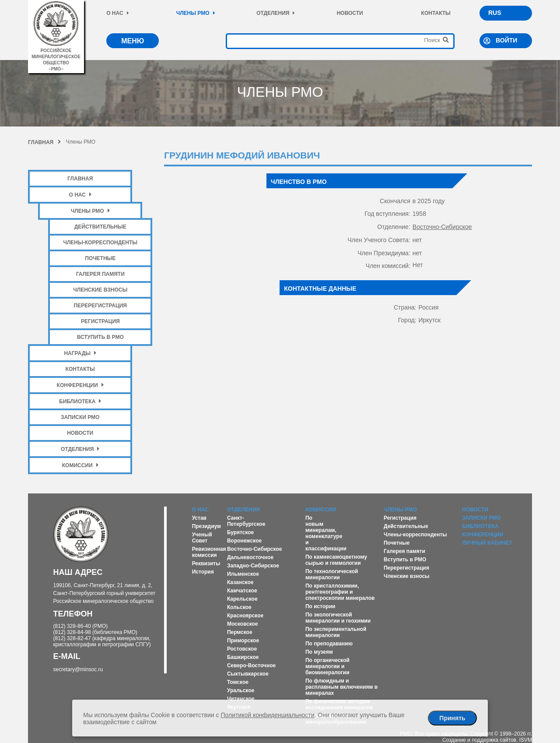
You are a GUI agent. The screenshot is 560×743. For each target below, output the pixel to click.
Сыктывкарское (248, 674)
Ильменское (243, 574)
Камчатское (242, 591)
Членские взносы (100, 290)
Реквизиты (206, 563)
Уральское (241, 690)
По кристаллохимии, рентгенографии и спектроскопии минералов (340, 592)
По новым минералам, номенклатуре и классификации (326, 533)
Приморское (243, 641)
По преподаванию (329, 644)
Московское (243, 624)
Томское (238, 682)
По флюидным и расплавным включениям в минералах (341, 687)
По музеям (319, 652)
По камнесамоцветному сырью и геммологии (336, 560)
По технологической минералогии (332, 574)
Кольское (239, 607)
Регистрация (100, 321)
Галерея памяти (100, 274)
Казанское (240, 582)
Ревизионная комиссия (209, 552)
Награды (80, 353)
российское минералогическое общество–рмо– (56, 57)
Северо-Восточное (251, 666)
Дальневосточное (250, 557)
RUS (495, 13)
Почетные (100, 258)
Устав (199, 518)
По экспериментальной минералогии (336, 632)
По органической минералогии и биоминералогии (327, 666)
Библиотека (80, 401)
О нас (117, 13)
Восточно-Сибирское (442, 227)
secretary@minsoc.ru (78, 669)
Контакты (436, 13)
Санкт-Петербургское (246, 521)
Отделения (276, 13)
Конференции (80, 385)
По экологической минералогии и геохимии (338, 618)
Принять (452, 718)
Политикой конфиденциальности (267, 715)
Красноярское (245, 616)
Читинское (241, 699)
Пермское (240, 632)
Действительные (100, 227)
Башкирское (243, 657)
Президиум (206, 526)
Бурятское (240, 532)
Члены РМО (196, 13)
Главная (44, 142)
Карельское (242, 599)
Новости (350, 13)
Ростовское (242, 649)
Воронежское (244, 541)
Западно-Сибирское (253, 566)
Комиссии (80, 465)
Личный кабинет (487, 543)
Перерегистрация (100, 306)
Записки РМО (80, 417)
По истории (320, 606)
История (203, 572)
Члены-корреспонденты (100, 243)
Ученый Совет (202, 538)
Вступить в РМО (100, 337)
